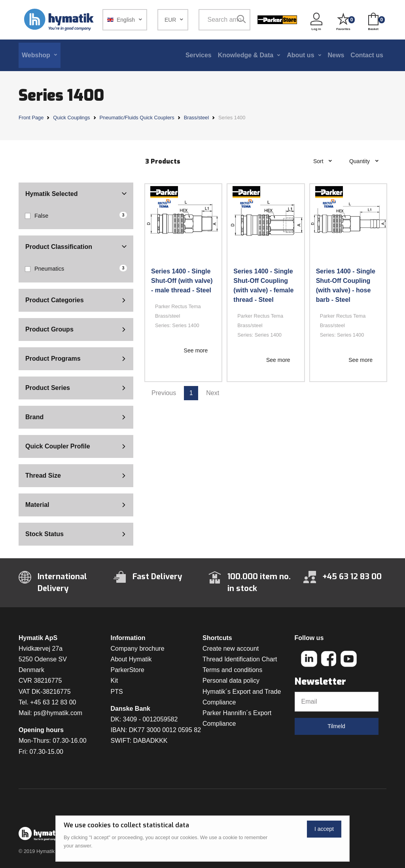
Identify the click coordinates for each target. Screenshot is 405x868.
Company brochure (138, 649)
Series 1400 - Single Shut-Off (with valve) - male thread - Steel (182, 281)
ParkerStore (128, 670)
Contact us (367, 55)
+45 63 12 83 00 (53, 702)
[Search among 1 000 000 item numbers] (223, 20)
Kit (114, 681)
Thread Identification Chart (240, 659)
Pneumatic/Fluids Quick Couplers (137, 118)
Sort (319, 161)
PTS (117, 692)
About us (300, 55)
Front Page (31, 118)
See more (196, 350)
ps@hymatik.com (58, 713)
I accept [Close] (324, 829)
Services (199, 55)
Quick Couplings (71, 118)
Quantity (360, 161)
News (336, 55)
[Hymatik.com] (60, 20)
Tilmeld (336, 726)
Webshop (36, 55)
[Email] (337, 702)
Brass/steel (196, 118)
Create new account (231, 649)
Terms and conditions (232, 670)
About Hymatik (131, 659)
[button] (125, 20)
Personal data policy (231, 681)
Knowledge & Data (246, 55)
